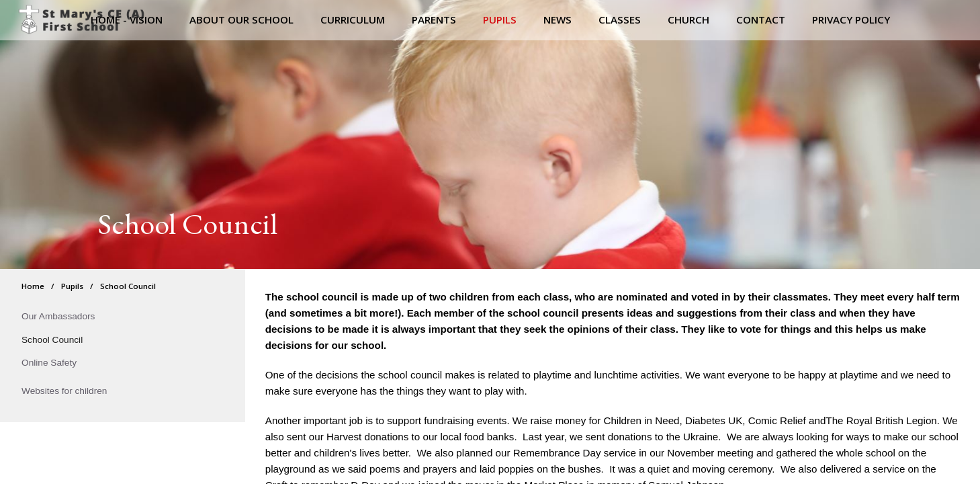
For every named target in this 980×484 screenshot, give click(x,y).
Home (33, 286)
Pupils (72, 286)
